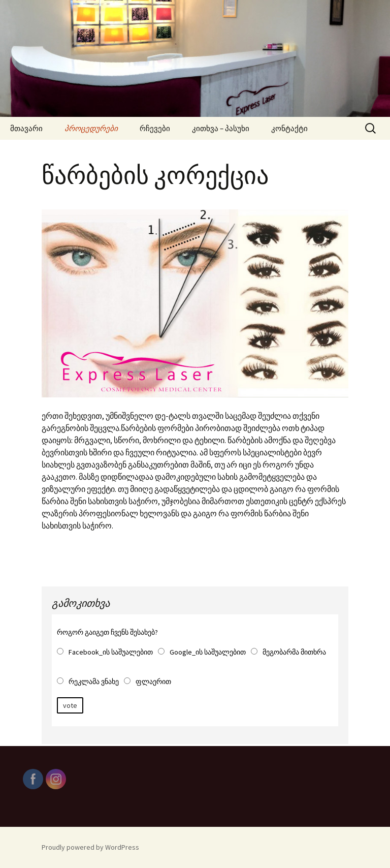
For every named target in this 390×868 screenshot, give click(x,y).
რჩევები (155, 128)
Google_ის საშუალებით (208, 652)
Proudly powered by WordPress (90, 847)
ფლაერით (153, 681)
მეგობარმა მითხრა (294, 652)
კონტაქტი (289, 128)
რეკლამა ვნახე (94, 681)
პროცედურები (91, 128)
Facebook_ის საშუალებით (111, 652)
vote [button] (70, 705)
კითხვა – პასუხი (221, 128)
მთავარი (26, 128)
